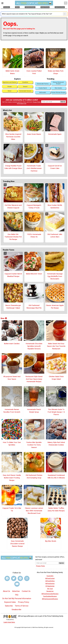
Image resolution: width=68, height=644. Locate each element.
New (4, 318)
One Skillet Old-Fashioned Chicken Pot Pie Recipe (13, 237)
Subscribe (9, 606)
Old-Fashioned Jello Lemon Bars (55, 236)
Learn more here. (9, 622)
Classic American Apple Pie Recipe (55, 307)
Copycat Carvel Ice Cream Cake (55, 167)
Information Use (22, 104)
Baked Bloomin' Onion (34, 274)
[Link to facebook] (7, 578)
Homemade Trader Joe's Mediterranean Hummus (34, 168)
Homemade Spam (55, 134)
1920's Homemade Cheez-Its (34, 236)
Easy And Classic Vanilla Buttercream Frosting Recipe (12, 478)
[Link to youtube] (17, 584)
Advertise (16, 591)
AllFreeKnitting (50, 581)
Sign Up (63, 102)
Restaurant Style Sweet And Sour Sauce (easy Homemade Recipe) (34, 379)
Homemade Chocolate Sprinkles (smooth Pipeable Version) (34, 346)
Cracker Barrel (43, 88)
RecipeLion (50, 591)
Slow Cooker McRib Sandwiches (55, 206)
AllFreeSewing (50, 584)
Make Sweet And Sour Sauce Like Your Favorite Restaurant (56, 346)
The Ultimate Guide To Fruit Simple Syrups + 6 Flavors (56, 412)
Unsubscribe (16, 609)
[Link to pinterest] (20, 578)
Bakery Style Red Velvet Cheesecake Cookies (56, 444)
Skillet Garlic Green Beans (12, 72)
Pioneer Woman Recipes (58, 92)
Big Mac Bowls (51, 541)
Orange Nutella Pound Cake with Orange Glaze (13, 167)
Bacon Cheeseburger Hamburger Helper (13, 307)
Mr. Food (50, 589)
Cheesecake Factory (43, 84)
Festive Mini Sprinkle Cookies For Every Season (34, 445)
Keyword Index (10, 602)
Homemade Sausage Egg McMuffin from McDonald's (55, 276)
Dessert (25, 87)
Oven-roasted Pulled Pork (34, 72)
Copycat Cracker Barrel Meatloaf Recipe (13, 275)
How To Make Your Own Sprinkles (12, 444)
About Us (6, 591)
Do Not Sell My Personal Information (17, 598)
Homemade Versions (25, 91)
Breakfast (25, 82)
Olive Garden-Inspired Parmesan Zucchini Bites (13, 137)
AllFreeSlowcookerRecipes (50, 594)
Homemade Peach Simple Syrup (34, 411)
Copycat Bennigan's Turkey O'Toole (34, 206)
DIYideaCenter (50, 586)
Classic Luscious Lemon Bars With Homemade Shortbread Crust (34, 511)
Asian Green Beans (34, 134)
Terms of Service (22, 606)
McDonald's (43, 92)
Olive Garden (58, 88)
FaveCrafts (50, 576)
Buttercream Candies (12, 344)
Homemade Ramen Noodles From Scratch (12, 411)
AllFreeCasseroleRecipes (50, 599)
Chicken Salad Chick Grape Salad (56, 378)
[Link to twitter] (14, 578)
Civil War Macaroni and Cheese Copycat (13, 206)
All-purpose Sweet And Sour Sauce (12, 378)
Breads (10, 87)
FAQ (17, 595)
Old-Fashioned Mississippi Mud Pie (34, 307)
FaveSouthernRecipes (50, 596)
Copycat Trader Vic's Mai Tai (12, 509)
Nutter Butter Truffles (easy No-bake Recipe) (56, 509)
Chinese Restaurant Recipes (58, 83)
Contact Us (26, 591)
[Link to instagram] (27, 578)
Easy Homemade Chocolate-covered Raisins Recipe (17, 544)
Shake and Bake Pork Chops (56, 72)
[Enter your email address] (47, 563)
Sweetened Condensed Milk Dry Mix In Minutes (56, 476)
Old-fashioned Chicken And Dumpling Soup (34, 476)
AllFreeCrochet (50, 578)
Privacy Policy (37, 102)
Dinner (10, 91)
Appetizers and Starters (10, 82)
